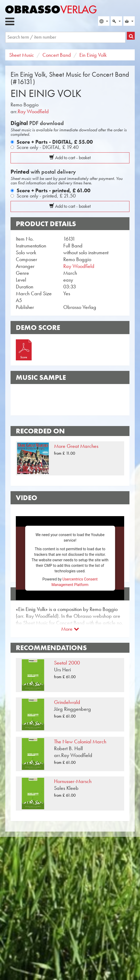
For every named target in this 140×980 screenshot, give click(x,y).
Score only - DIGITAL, (48, 147)
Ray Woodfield (33, 111)
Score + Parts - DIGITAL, (55, 142)
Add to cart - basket (70, 158)
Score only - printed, (46, 196)
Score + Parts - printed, (54, 190)
